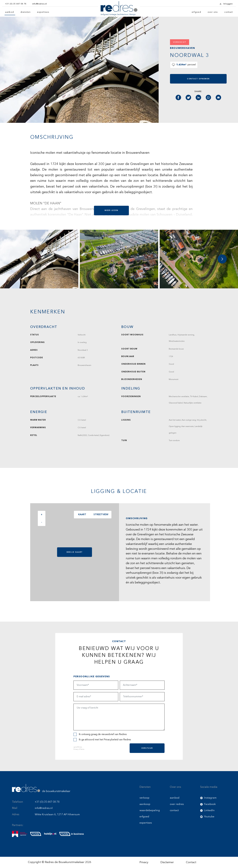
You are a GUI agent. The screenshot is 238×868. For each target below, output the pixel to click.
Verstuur (147, 748)
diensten (25, 12)
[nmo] (20, 834)
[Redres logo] (119, 8)
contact (229, 12)
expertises (43, 12)
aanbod (9, 12)
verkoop (144, 798)
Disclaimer (167, 862)
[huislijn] (50, 834)
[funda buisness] (71, 834)
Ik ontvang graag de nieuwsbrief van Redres (100, 734)
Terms (82, 749)
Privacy (76, 749)
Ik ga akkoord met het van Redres (102, 740)
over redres (177, 804)
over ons (213, 12)
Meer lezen (111, 210)
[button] (222, 259)
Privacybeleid (111, 740)
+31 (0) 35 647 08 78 (47, 802)
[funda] (36, 834)
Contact (191, 862)
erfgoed (196, 12)
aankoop (145, 804)
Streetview (100, 515)
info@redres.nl (44, 808)
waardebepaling (150, 810)
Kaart (82, 515)
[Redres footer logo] (41, 788)
